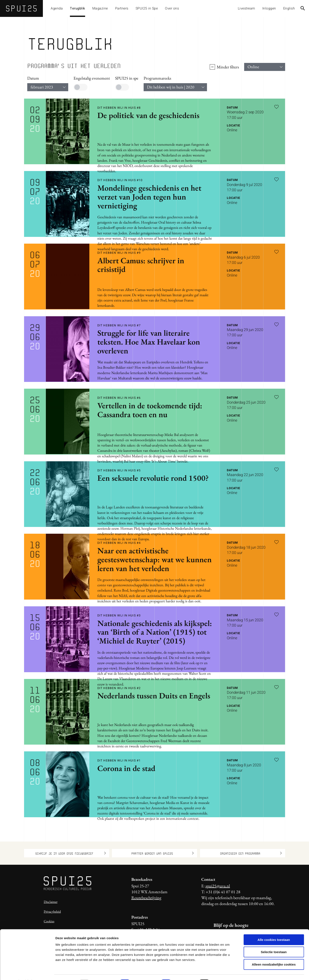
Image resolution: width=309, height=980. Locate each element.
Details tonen (228, 972)
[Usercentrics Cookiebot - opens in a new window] (27, 972)
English (289, 8)
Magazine (100, 8)
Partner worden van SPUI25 (163, 853)
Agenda (57, 8)
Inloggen (269, 8)
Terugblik (78, 8)
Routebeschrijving (146, 898)
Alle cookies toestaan (274, 928)
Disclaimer (51, 902)
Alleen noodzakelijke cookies (274, 953)
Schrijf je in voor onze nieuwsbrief (71, 853)
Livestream (246, 8)
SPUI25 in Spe (147, 8)
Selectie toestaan (274, 941)
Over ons (172, 8)
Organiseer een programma (251, 853)
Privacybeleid (52, 911)
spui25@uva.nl (218, 886)
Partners (122, 8)
